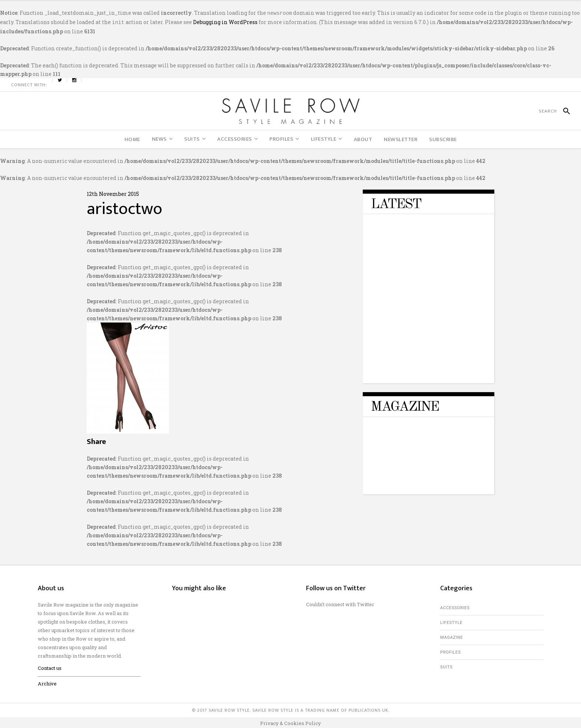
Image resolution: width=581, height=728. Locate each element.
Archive (47, 682)
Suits (446, 666)
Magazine (452, 636)
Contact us (50, 667)
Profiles (450, 651)
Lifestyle (451, 621)
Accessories (455, 606)
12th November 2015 (113, 192)
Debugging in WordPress (225, 21)
